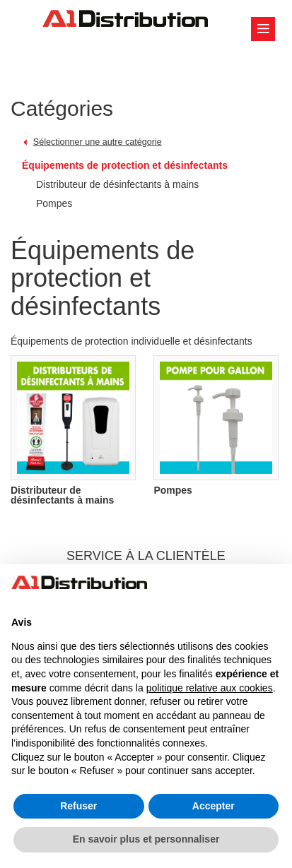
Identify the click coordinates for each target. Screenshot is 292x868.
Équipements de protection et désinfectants (125, 165)
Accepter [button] (214, 806)
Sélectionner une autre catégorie (98, 142)
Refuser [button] (78, 806)
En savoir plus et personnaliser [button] (146, 839)
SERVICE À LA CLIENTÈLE (146, 556)
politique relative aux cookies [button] (210, 688)
